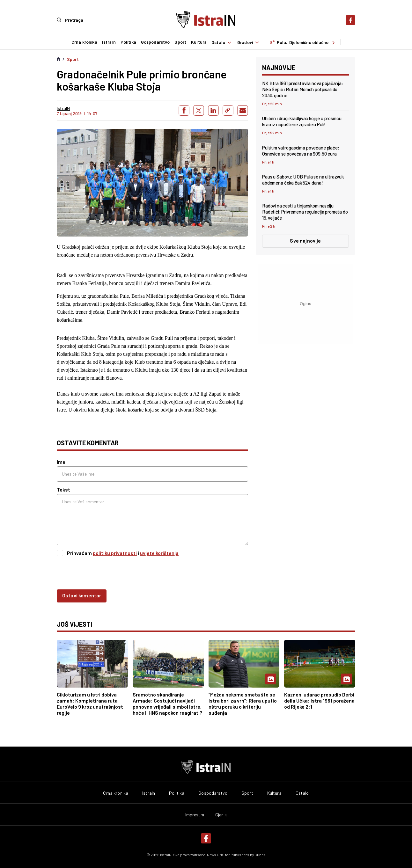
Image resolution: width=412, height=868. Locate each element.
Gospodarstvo (155, 42)
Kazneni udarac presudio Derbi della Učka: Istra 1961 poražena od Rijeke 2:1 (319, 700)
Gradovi (249, 42)
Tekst (63, 489)
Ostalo (222, 42)
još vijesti (74, 624)
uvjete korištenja (159, 553)
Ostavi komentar (82, 595)
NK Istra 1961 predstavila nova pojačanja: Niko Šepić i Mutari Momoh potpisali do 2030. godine (303, 89)
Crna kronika (84, 42)
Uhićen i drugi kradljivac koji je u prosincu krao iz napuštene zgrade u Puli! (302, 121)
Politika (128, 42)
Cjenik (221, 814)
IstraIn (109, 42)
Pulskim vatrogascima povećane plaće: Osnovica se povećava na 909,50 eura (301, 150)
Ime (61, 461)
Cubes (260, 854)
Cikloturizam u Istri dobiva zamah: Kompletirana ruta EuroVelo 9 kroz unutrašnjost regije (90, 703)
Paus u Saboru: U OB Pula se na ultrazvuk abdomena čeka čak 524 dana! (303, 179)
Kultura (199, 42)
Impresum (195, 814)
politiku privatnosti (115, 553)
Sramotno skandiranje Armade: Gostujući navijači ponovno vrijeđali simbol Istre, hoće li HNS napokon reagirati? (167, 703)
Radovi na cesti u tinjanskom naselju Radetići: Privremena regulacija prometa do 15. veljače (305, 211)
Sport (180, 42)
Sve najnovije (305, 240)
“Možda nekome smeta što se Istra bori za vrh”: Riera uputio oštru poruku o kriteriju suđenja (243, 703)
